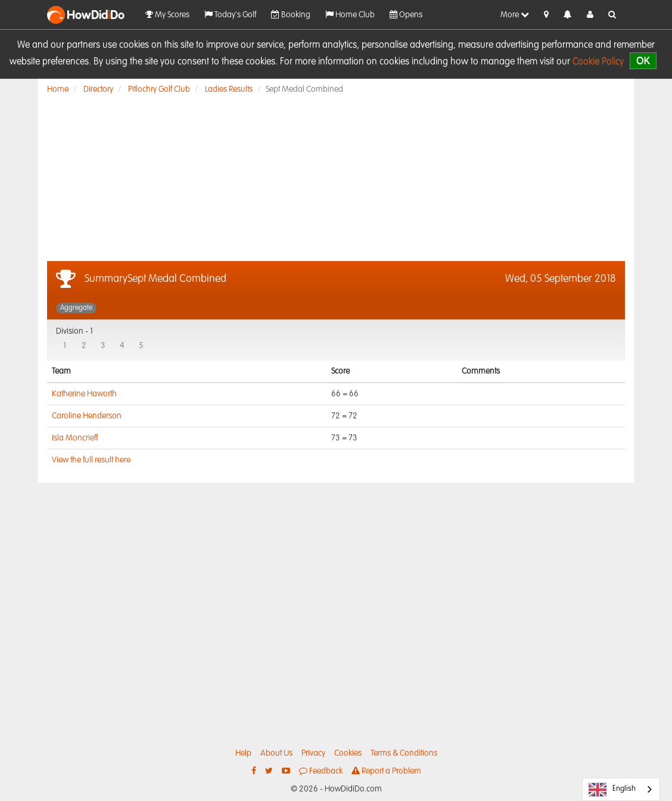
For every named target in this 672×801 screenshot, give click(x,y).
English (612, 790)
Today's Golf (230, 15)
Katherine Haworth (84, 394)
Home (58, 89)
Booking (291, 15)
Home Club (350, 15)
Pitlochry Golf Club (159, 89)
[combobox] (621, 789)
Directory (98, 89)
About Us (276, 753)
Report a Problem (386, 771)
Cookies (348, 753)
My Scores (167, 15)
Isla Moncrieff (75, 438)
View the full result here (91, 460)
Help (243, 753)
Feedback (321, 771)
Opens (406, 15)
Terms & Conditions (404, 753)
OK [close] (643, 60)
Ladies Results (229, 89)
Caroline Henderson (87, 416)
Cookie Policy (598, 62)
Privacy (313, 753)
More (515, 15)
